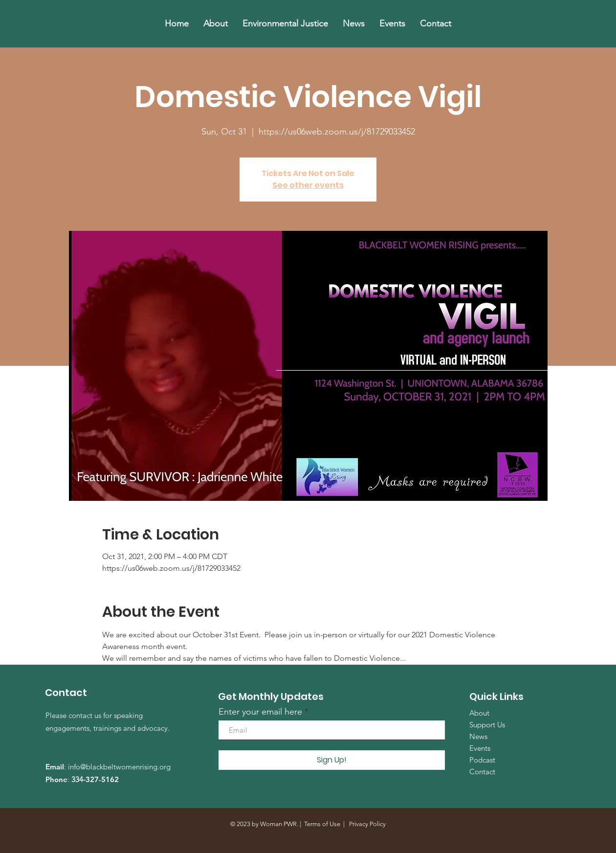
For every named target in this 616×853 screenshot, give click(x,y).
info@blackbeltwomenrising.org (119, 767)
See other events (308, 185)
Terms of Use (322, 824)
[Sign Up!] (332, 760)
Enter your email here (260, 712)
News (478, 736)
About (479, 713)
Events (480, 748)
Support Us (487, 725)
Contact (482, 772)
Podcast (482, 760)
